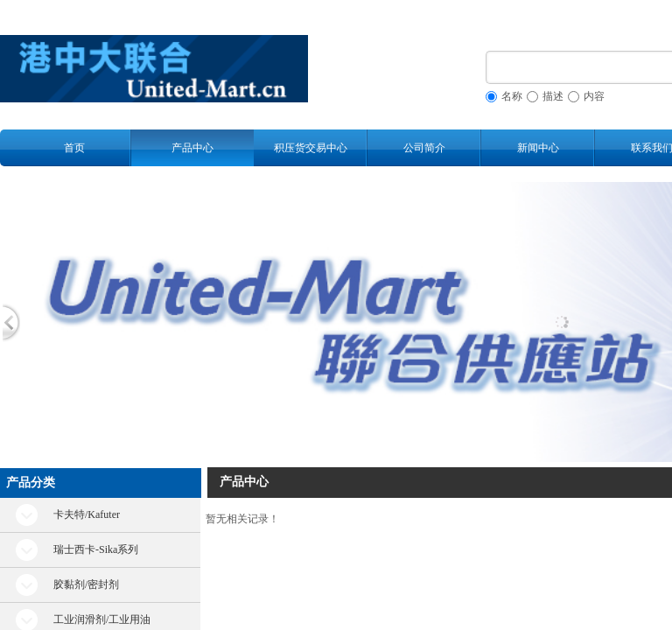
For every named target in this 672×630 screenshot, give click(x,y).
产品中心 (192, 148)
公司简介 (424, 148)
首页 (74, 148)
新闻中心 (538, 148)
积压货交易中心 (311, 148)
